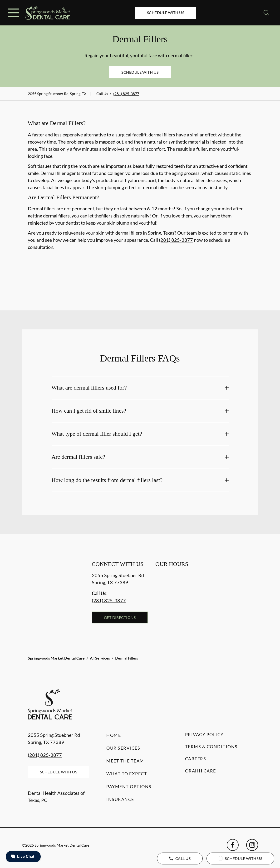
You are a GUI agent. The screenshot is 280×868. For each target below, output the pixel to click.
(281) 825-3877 (126, 94)
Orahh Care (201, 771)
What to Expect (127, 774)
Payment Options (129, 786)
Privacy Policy (204, 734)
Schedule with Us (166, 12)
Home (114, 735)
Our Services (123, 748)
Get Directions (120, 617)
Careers (196, 759)
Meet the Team (125, 761)
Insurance (120, 799)
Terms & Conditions (211, 747)
